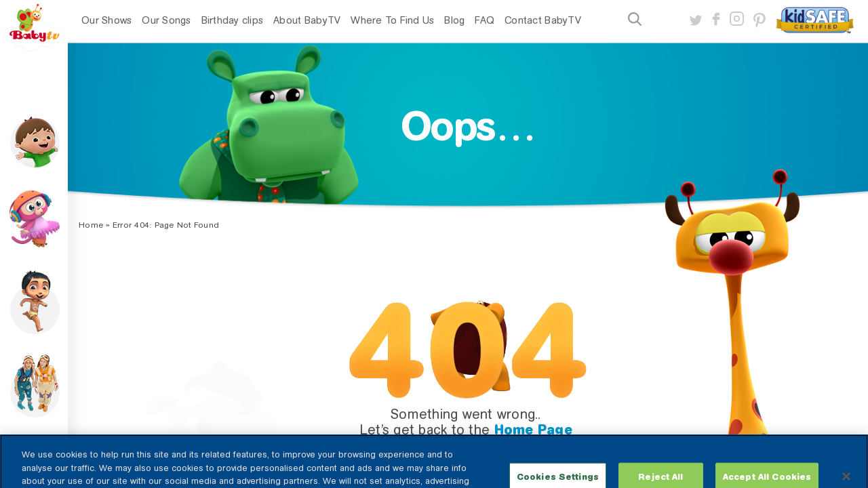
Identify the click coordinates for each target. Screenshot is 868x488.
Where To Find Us (392, 20)
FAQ (485, 20)
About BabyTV (307, 20)
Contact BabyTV (543, 20)
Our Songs (166, 20)
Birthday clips (233, 20)
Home (91, 225)
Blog (454, 20)
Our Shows (106, 20)
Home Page (533, 430)
